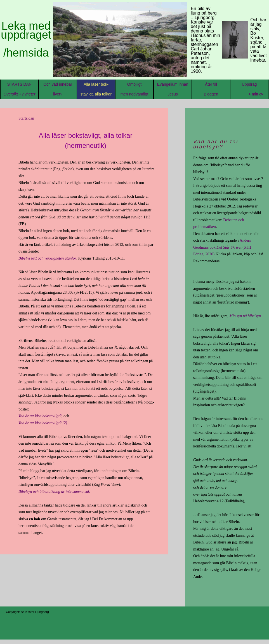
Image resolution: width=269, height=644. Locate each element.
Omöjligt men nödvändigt (134, 89)
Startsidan (26, 118)
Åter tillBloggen (211, 94)
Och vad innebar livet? (58, 89)
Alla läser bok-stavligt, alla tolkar (96, 89)
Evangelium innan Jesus (173, 89)
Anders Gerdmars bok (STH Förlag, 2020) (222, 247)
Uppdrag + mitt (249, 89)
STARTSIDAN (20, 89)
